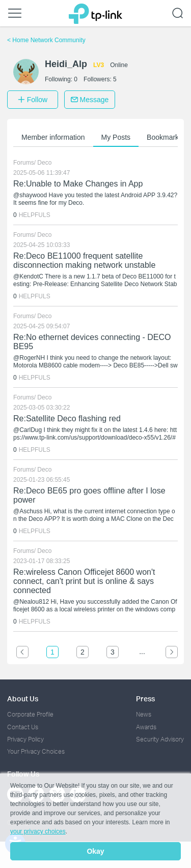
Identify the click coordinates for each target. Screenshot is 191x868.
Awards (146, 727)
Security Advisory (160, 739)
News (144, 714)
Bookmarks (165, 137)
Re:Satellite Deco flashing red (67, 418)
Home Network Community (46, 40)
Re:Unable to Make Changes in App (78, 184)
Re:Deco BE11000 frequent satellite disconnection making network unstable (84, 260)
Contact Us (23, 727)
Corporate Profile (30, 714)
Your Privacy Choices (36, 751)
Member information (53, 137)
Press (145, 699)
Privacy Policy (25, 739)
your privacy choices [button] (38, 831)
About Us (23, 699)
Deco (44, 163)
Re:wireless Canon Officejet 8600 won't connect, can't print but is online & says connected (84, 581)
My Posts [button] (116, 137)
